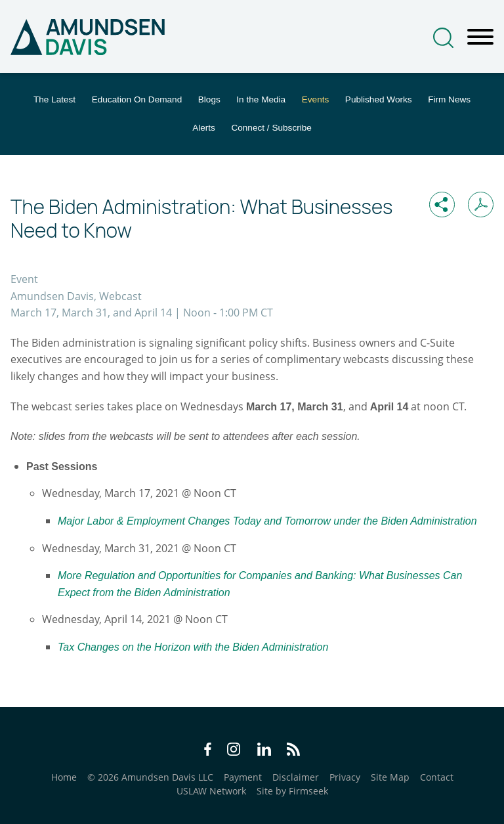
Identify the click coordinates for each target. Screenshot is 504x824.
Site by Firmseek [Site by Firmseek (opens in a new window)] (292, 791)
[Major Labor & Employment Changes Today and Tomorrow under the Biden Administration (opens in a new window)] (267, 521)
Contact (437, 777)
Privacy (345, 777)
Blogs (209, 99)
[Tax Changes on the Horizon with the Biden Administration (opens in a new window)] (193, 647)
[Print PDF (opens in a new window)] (481, 205)
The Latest (54, 99)
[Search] (443, 38)
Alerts (204, 128)
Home (64, 777)
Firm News (449, 99)
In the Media (261, 99)
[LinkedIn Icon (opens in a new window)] (264, 751)
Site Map (390, 777)
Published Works (379, 99)
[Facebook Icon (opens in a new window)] (208, 751)
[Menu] (480, 37)
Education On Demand (137, 99)
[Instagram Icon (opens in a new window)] (234, 751)
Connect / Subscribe (271, 128)
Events (316, 99)
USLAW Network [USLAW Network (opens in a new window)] (211, 791)
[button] (442, 205)
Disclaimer (296, 777)
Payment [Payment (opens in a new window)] (243, 777)
